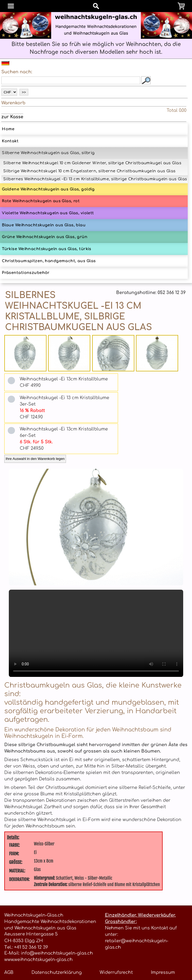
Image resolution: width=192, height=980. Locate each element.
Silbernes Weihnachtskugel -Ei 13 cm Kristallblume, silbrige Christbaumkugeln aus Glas (95, 179)
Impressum (163, 973)
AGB (9, 973)
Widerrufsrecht (116, 973)
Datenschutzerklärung (57, 973)
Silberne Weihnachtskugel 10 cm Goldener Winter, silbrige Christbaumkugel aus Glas (92, 163)
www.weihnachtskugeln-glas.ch (38, 960)
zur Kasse (12, 117)
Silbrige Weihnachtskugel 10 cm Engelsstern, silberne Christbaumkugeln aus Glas (89, 171)
